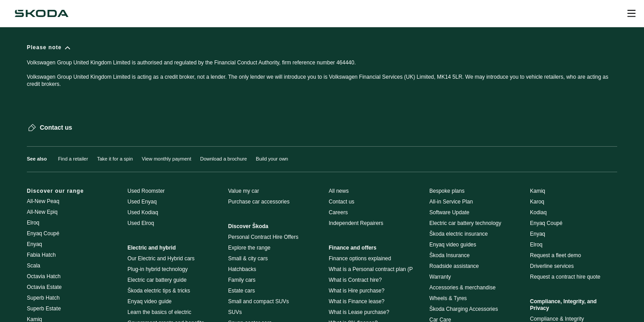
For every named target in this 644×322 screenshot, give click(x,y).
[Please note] (322, 70)
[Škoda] (42, 13)
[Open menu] (631, 13)
